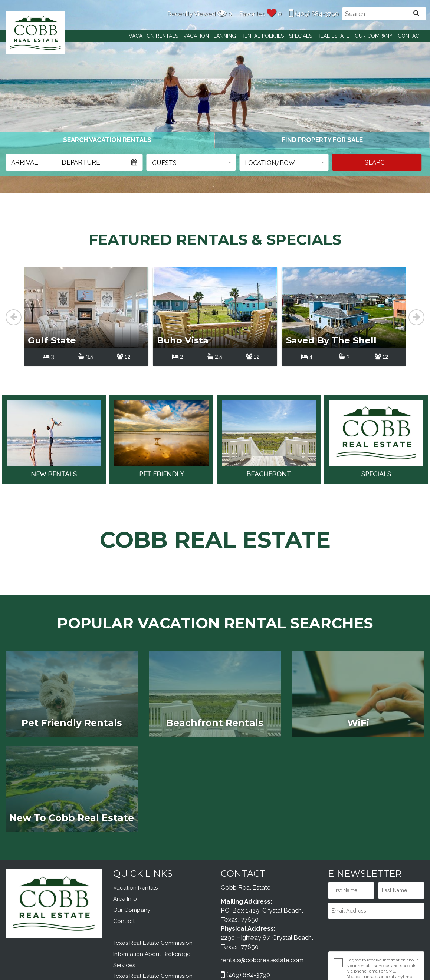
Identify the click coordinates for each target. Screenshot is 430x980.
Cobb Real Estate (35, 33)
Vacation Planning (210, 36)
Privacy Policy (361, 910)
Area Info (125, 827)
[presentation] (368, 861)
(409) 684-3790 (314, 14)
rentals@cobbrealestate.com (262, 887)
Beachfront (269, 367)
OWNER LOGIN (269, 926)
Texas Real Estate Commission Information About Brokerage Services (153, 882)
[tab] (107, 140)
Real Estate (333, 36)
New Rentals (54, 367)
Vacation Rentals (153, 36)
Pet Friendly (161, 367)
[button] (191, 162)
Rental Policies (262, 36)
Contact (410, 36)
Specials (301, 36)
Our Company (374, 36)
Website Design (320, 965)
